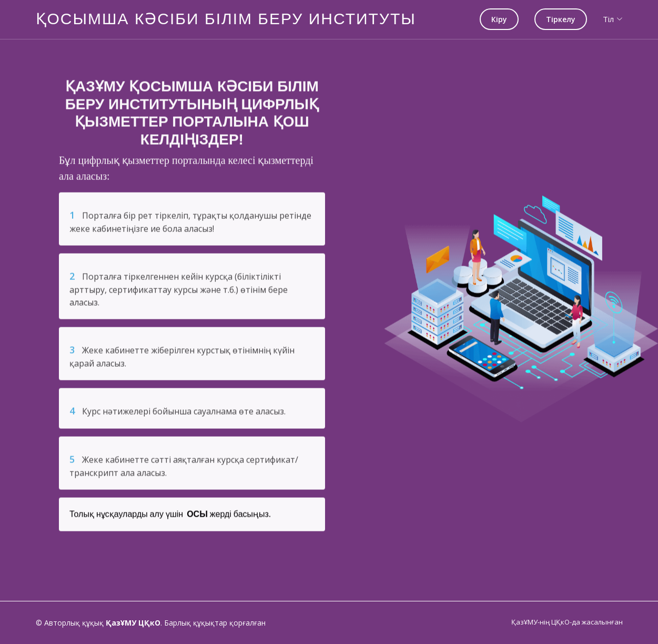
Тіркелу (561, 19)
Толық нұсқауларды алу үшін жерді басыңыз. (170, 519)
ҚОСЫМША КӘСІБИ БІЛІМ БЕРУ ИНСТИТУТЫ (226, 19)
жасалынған (602, 622)
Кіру (499, 19)
